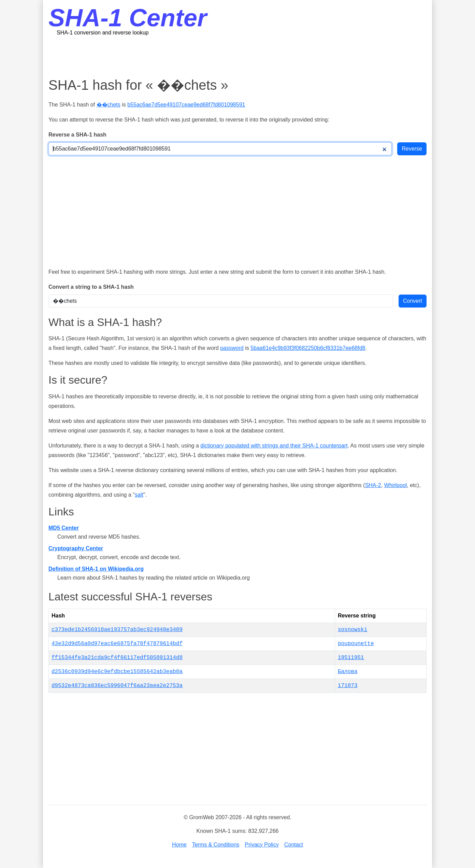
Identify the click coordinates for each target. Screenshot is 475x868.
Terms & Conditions (216, 845)
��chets (109, 105)
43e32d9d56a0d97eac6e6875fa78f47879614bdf (117, 644)
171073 (348, 686)
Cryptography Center (76, 548)
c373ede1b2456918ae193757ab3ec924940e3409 (117, 630)
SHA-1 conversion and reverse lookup (103, 33)
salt (139, 495)
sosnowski (352, 630)
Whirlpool (396, 485)
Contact (294, 845)
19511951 (351, 658)
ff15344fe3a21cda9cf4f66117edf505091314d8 (117, 658)
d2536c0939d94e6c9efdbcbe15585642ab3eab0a (117, 672)
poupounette (356, 644)
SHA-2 (373, 485)
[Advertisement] (237, 56)
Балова (348, 672)
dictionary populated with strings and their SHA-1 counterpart (274, 446)
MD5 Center (64, 528)
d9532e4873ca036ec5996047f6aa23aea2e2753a (117, 686)
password (232, 348)
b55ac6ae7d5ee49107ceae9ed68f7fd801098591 (186, 105)
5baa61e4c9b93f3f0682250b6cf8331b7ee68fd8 (308, 348)
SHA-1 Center (128, 18)
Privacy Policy (262, 845)
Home (179, 845)
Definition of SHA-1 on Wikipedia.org (96, 569)
